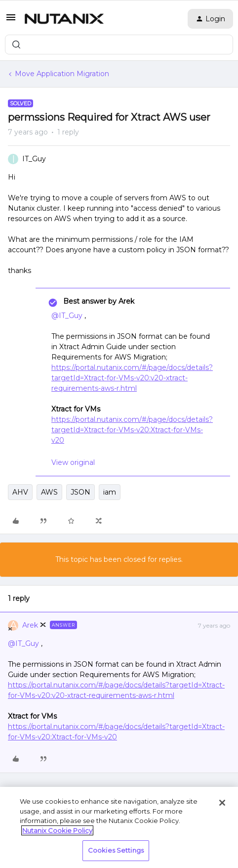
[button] (11, 21)
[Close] (222, 803)
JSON (80, 492)
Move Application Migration (62, 74)
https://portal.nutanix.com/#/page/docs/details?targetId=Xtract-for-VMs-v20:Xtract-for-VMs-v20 (132, 430)
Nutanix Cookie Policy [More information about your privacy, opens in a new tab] (57, 830)
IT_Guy (34, 159)
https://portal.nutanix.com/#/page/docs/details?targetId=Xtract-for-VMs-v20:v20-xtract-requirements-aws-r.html (132, 378)
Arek (30, 625)
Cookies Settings (116, 850)
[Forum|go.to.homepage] (64, 19)
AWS (49, 492)
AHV (20, 492)
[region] (119, 827)
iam (110, 492)
